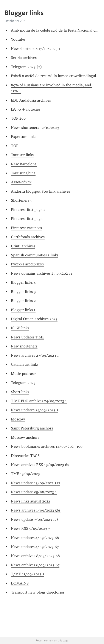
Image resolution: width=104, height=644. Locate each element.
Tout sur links (22, 155)
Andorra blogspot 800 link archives (41, 191)
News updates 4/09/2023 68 (35, 538)
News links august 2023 (31, 501)
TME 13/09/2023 (25, 474)
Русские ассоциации (28, 264)
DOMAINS (20, 583)
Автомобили (21, 182)
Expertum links (24, 137)
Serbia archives (24, 58)
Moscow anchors (25, 437)
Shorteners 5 (22, 200)
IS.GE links (20, 328)
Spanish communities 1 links (35, 255)
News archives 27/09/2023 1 (35, 355)
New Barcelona (24, 164)
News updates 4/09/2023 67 (35, 547)
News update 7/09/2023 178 (35, 519)
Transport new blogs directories (38, 592)
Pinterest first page (27, 219)
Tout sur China (23, 173)
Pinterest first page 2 (28, 210)
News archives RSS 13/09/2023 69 (40, 465)
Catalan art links (25, 364)
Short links (20, 392)
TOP (15, 146)
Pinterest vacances (26, 228)
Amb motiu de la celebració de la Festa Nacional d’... (55, 30)
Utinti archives (23, 246)
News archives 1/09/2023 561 (36, 510)
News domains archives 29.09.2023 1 (42, 273)
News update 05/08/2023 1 (34, 492)
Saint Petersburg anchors (32, 428)
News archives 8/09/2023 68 (35, 556)
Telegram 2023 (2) (26, 67)
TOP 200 (18, 118)
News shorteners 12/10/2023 (35, 128)
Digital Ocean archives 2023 (34, 319)
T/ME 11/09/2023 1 (28, 574)
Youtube (18, 39)
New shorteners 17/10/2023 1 (36, 49)
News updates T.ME (28, 337)
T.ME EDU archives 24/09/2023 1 (39, 401)
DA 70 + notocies (26, 109)
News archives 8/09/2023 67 (35, 565)
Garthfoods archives (28, 237)
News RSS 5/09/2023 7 (30, 528)
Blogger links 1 (23, 310)
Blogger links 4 (23, 282)
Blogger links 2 (23, 301)
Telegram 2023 (23, 383)
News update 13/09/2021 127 (36, 483)
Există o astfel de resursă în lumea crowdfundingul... (55, 76)
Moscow (18, 419)
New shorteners (24, 346)
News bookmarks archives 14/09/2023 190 (47, 446)
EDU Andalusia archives (31, 100)
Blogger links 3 (23, 292)
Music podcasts (24, 374)
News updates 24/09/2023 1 (35, 410)
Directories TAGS (25, 456)
